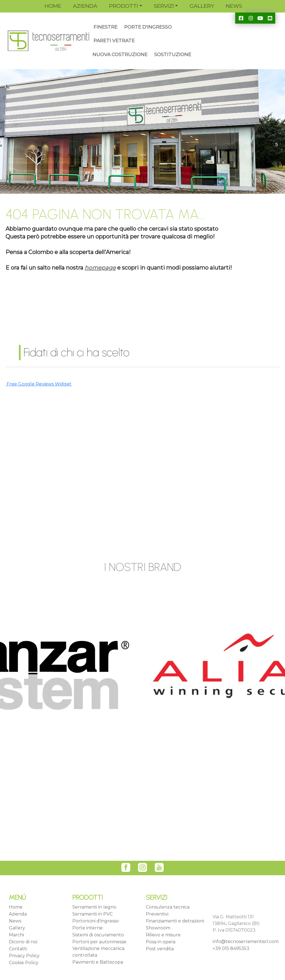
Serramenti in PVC (93, 914)
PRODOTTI (124, 6)
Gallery (17, 928)
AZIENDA (85, 6)
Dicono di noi (23, 942)
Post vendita (160, 949)
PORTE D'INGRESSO (148, 27)
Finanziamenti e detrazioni (175, 921)
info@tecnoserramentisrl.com (246, 942)
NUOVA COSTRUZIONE (120, 54)
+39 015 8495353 (231, 948)
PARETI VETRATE (114, 41)
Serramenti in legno (94, 907)
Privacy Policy (24, 956)
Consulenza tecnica (168, 907)
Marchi (16, 935)
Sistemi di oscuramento (98, 935)
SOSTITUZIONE (173, 54)
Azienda (18, 914)
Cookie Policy (24, 963)
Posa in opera (161, 942)
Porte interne (88, 928)
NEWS (234, 6)
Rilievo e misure (163, 935)
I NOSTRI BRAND (143, 567)
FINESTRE (105, 27)
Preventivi (157, 914)
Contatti (18, 949)
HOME (53, 6)
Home (16, 907)
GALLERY (202, 6)
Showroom (158, 928)
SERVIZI (164, 6)
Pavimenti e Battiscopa (98, 962)
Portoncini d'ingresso (96, 921)
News (15, 921)
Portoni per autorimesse (99, 942)
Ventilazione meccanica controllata (98, 952)
